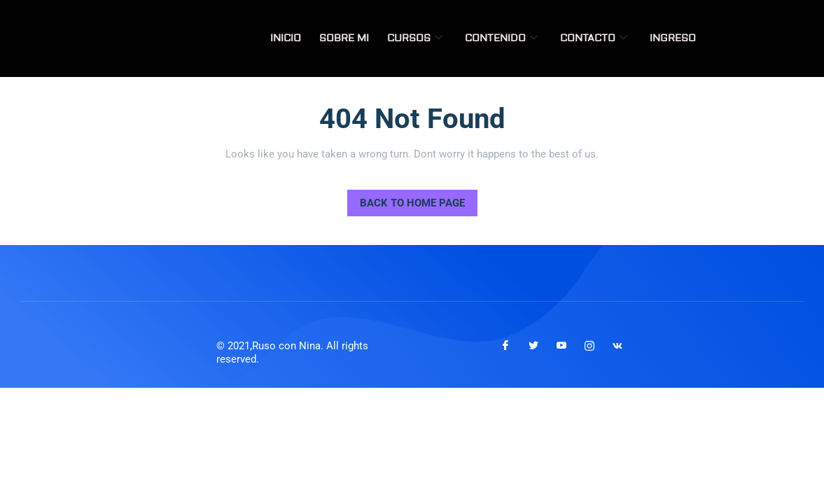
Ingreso (673, 38)
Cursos (415, 38)
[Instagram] (589, 346)
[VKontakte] (617, 346)
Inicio (286, 38)
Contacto (594, 38)
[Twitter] (533, 346)
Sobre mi (344, 38)
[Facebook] (505, 346)
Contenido (501, 38)
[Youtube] (561, 346)
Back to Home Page (406, 199)
